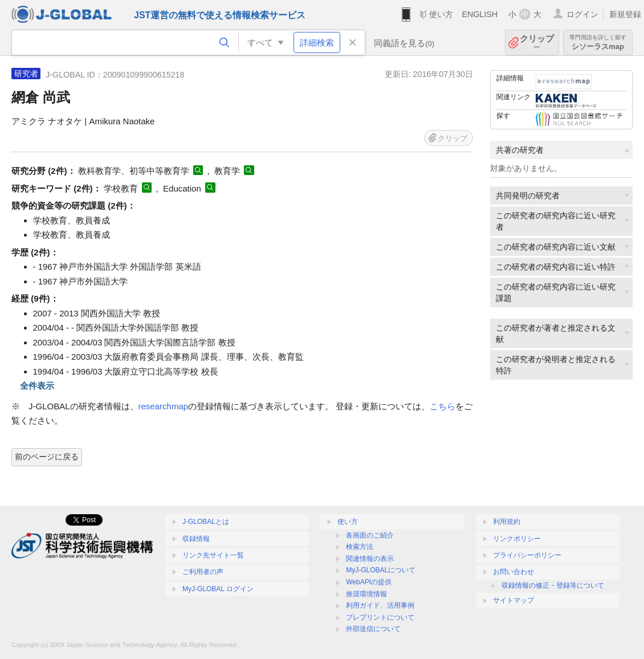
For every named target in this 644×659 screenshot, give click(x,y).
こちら (443, 406)
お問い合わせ (513, 572)
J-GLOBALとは (206, 522)
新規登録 (625, 14)
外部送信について (373, 629)
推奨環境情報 (366, 594)
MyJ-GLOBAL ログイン (218, 589)
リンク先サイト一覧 (213, 555)
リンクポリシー (517, 539)
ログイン (582, 14)
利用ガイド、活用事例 (380, 605)
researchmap (164, 406)
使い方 (441, 14)
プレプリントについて (380, 617)
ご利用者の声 (203, 572)
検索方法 (360, 547)
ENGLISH (480, 14)
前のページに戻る (47, 457)
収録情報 (196, 539)
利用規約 (507, 522)
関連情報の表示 (370, 559)
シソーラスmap (598, 42)
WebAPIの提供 (369, 582)
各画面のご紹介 (370, 535)
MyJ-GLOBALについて (381, 570)
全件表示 (37, 386)
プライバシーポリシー (527, 555)
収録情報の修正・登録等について (553, 585)
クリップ (537, 42)
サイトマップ (513, 600)
